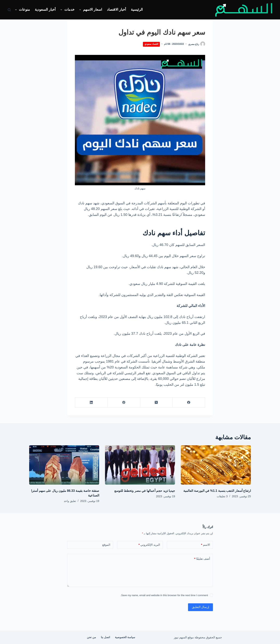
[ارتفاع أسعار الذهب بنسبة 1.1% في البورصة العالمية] (216, 465)
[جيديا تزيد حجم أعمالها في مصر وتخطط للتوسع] (140, 465)
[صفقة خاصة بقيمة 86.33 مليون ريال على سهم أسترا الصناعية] (64, 465)
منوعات (22, 10)
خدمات (67, 10)
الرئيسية (137, 10)
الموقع (106, 545)
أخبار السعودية (45, 10)
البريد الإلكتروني (149, 545)
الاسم (206, 545)
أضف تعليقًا (202, 559)
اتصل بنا (105, 637)
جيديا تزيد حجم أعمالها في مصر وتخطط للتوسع (145, 491)
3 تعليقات (222, 496)
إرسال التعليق (200, 607)
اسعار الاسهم (90, 10)
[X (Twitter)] (156, 403)
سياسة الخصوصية (125, 637)
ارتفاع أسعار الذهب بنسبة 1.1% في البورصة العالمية (217, 491)
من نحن (91, 637)
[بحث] (9, 10)
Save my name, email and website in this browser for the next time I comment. (164, 595)
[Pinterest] (124, 403)
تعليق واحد (70, 501)
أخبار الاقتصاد (116, 10)
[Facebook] (189, 403)
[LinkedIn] (91, 403)
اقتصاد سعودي (151, 44)
